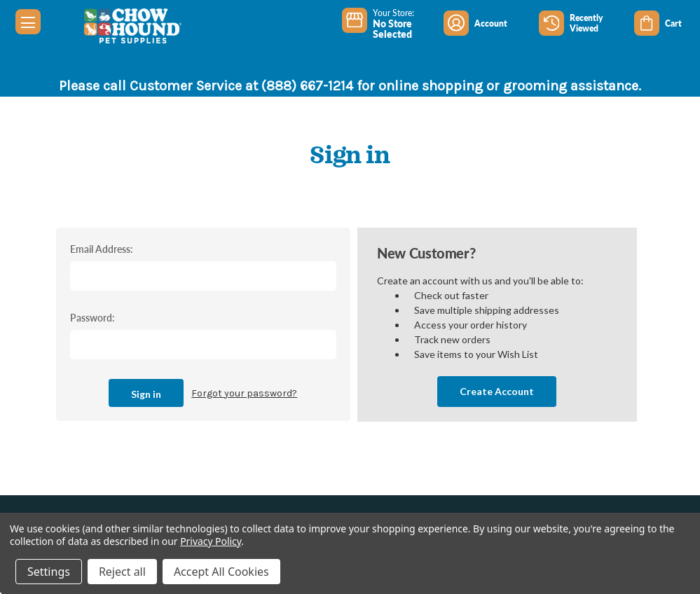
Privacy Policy (211, 541)
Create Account (497, 391)
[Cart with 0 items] (667, 23)
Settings (49, 572)
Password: (92, 317)
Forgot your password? (244, 393)
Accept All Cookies (221, 572)
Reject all (122, 572)
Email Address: (102, 249)
